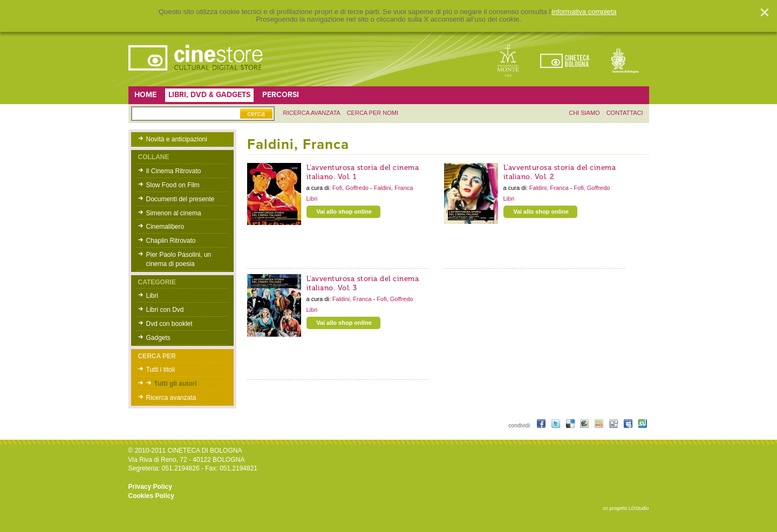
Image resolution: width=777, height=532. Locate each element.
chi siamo (584, 113)
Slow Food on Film (173, 185)
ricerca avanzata (312, 113)
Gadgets (158, 338)
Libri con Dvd (165, 310)
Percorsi (281, 95)
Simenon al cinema (174, 213)
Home (145, 95)
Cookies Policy (151, 496)
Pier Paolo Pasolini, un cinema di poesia (179, 259)
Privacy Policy (150, 487)
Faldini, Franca (394, 188)
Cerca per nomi (373, 113)
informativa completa (584, 12)
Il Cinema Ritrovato (174, 171)
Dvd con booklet (169, 324)
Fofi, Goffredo (351, 188)
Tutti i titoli (161, 370)
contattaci (625, 113)
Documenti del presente (180, 199)
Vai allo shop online (344, 212)
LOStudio (639, 508)
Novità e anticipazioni (177, 139)
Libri (152, 296)
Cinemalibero (165, 227)
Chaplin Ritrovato (171, 241)
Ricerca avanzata (171, 398)
